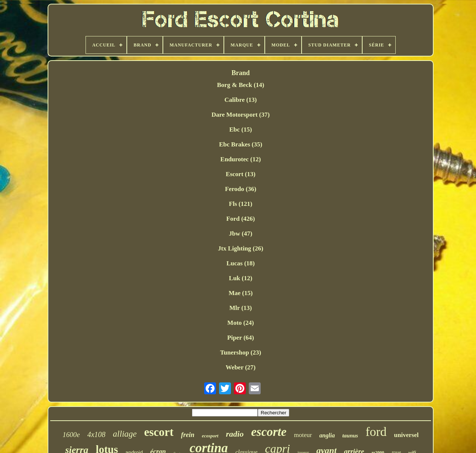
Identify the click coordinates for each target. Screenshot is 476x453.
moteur (303, 435)
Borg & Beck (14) (240, 85)
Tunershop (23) (241, 352)
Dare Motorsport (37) (241, 115)
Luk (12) (241, 278)
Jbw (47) (241, 234)
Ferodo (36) (241, 189)
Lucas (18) (241, 263)
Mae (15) (241, 293)
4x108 (97, 434)
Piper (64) (241, 338)
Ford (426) (241, 219)
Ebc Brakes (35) (241, 144)
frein (188, 435)
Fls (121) (241, 204)
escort (159, 432)
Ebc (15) (241, 130)
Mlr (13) (241, 308)
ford (376, 432)
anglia (327, 435)
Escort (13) (241, 174)
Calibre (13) (240, 100)
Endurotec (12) (241, 159)
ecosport (210, 436)
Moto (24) (240, 323)
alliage (125, 434)
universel (406, 435)
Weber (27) (241, 367)
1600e (71, 435)
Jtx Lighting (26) (241, 248)
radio (235, 434)
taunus (350, 436)
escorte (269, 432)
